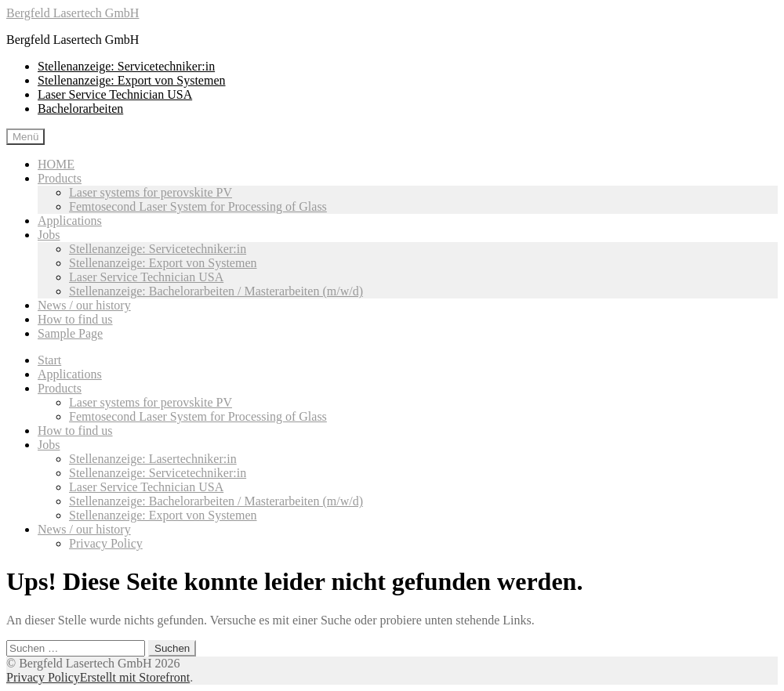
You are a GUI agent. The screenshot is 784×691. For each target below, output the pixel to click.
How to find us (75, 319)
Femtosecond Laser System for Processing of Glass (198, 206)
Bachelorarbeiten (80, 109)
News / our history (84, 305)
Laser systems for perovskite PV (151, 192)
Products (60, 178)
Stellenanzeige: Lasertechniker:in (153, 459)
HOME (56, 164)
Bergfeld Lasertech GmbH (73, 13)
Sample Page (70, 333)
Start (49, 360)
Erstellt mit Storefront (135, 677)
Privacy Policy (106, 543)
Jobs (49, 235)
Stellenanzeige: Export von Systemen (132, 80)
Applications (70, 221)
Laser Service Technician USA (115, 94)
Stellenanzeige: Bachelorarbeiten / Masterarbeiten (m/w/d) (216, 291)
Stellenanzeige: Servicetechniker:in (126, 66)
